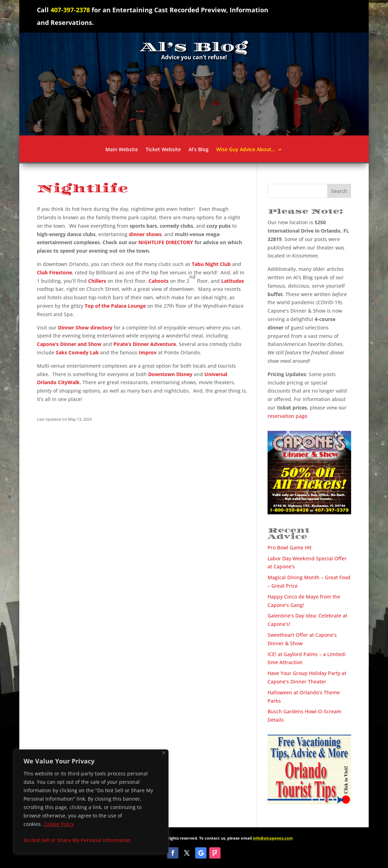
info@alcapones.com (273, 838)
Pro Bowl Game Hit (290, 547)
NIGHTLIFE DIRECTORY (166, 242)
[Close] (164, 753)
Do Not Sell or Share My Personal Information (77, 840)
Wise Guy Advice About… (246, 150)
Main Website (122, 150)
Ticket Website (163, 150)
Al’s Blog (199, 150)
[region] (91, 802)
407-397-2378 (70, 10)
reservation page (287, 416)
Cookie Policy (59, 824)
